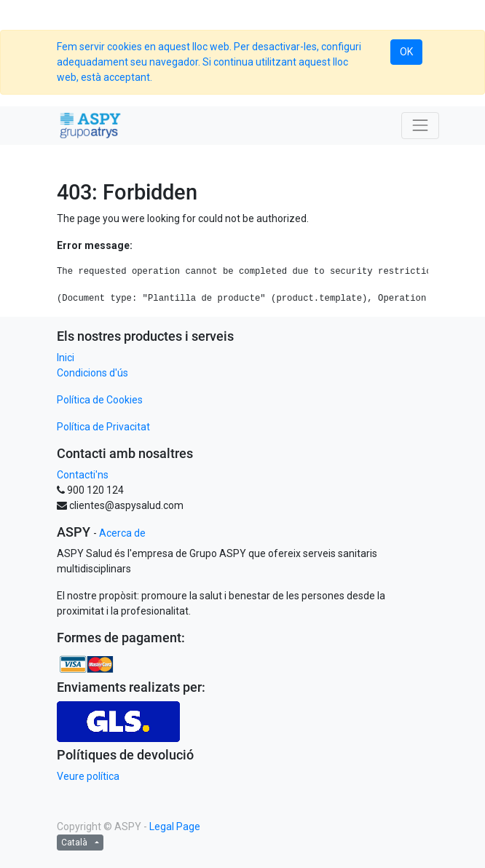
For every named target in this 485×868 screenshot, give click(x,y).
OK (406, 52)
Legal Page (175, 826)
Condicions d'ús (92, 373)
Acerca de (122, 533)
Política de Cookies (100, 400)
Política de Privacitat (103, 427)
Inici (66, 358)
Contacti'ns (83, 475)
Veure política (88, 776)
